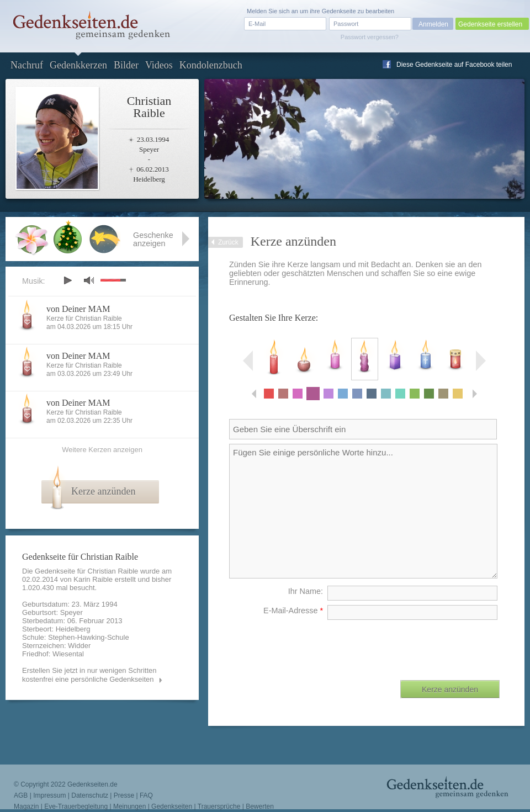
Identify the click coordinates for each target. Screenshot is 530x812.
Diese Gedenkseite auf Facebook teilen (454, 65)
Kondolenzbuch (211, 65)
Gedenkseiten (172, 806)
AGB (21, 795)
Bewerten (260, 806)
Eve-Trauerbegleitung (76, 806)
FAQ (146, 795)
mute (89, 280)
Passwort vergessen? (370, 37)
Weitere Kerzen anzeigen (102, 450)
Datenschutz (90, 795)
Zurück (228, 242)
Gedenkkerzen (78, 65)
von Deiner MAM (78, 309)
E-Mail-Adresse (293, 611)
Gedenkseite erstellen (490, 24)
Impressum (49, 795)
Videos (159, 65)
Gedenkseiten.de (92, 784)
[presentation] (416, 646)
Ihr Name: (306, 591)
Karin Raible (93, 579)
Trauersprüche (219, 806)
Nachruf (27, 65)
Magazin (26, 806)
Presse (124, 795)
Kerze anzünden (103, 491)
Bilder (126, 65)
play (67, 280)
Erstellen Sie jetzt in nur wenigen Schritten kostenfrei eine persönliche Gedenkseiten (89, 675)
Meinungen (129, 806)
